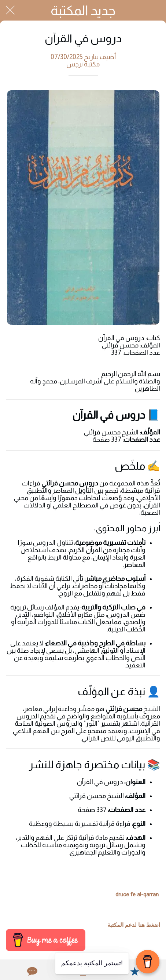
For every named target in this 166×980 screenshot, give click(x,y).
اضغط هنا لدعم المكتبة (134, 925)
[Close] (10, 10)
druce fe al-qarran (137, 895)
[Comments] (32, 971)
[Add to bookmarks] (134, 971)
